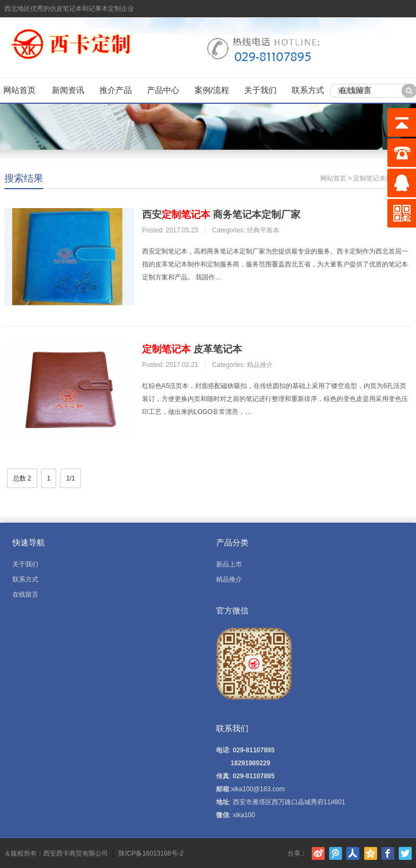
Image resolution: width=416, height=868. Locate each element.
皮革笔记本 (192, 349)
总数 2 (22, 478)
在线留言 (355, 90)
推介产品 (116, 90)
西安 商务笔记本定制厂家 (221, 215)
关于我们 (260, 90)
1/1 (71, 478)
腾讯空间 (371, 853)
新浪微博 (318, 853)
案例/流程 (212, 90)
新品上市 (229, 564)
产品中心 (163, 90)
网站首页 (19, 90)
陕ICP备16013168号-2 (151, 854)
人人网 (353, 853)
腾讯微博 (336, 853)
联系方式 (308, 90)
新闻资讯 (68, 90)
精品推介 (260, 365)
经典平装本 (263, 230)
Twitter (405, 853)
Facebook (388, 853)
